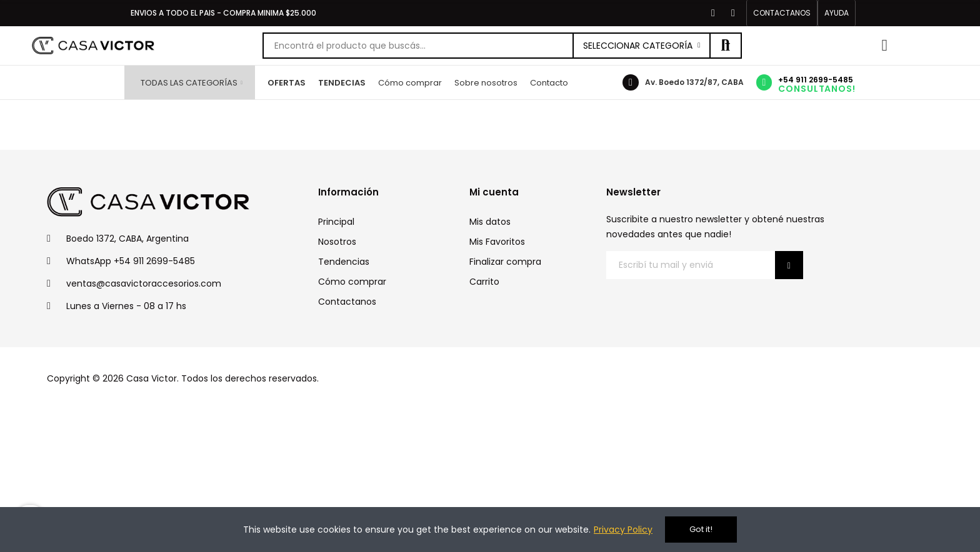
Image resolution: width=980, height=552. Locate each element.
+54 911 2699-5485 (816, 80)
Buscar (726, 46)
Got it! (701, 529)
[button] (782, 13)
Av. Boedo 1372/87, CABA (694, 82)
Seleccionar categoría (638, 46)
